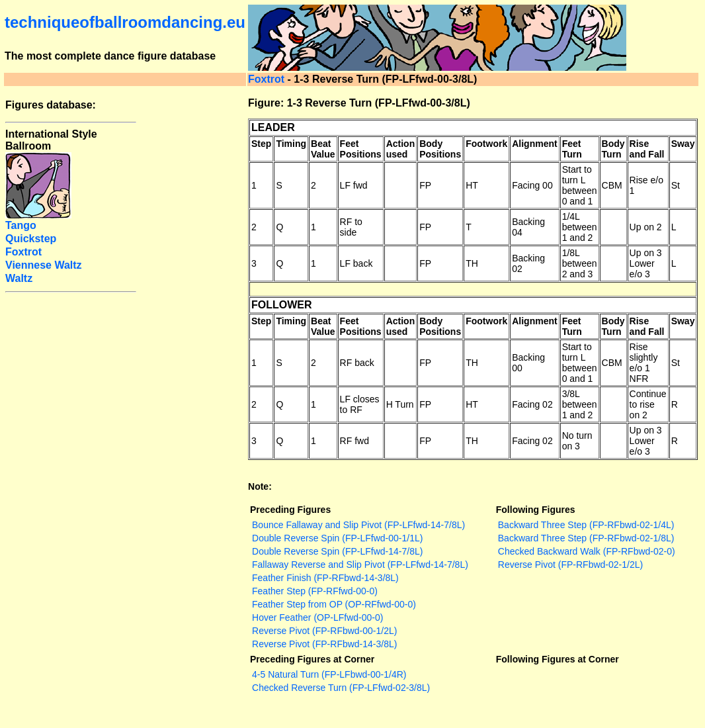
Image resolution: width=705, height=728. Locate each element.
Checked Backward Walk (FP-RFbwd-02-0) (587, 551)
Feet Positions (361, 149)
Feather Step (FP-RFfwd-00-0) (315, 591)
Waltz (19, 278)
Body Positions (440, 149)
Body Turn (613, 149)
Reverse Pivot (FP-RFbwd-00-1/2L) (324, 631)
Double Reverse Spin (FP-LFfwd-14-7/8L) (337, 551)
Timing (291, 144)
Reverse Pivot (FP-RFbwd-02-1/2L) (570, 565)
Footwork (486, 144)
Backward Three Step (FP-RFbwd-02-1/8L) (586, 538)
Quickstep (31, 239)
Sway (683, 144)
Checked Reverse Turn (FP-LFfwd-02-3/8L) (341, 688)
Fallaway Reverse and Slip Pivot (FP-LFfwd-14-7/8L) (360, 565)
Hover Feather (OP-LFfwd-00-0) (317, 617)
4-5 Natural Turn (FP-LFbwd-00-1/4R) (329, 674)
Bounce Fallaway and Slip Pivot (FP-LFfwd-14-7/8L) (358, 525)
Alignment (534, 144)
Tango (21, 225)
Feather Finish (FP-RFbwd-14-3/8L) (325, 578)
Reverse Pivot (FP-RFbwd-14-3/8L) (324, 644)
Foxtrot (266, 79)
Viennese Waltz (44, 265)
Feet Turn (572, 149)
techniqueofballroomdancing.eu (125, 22)
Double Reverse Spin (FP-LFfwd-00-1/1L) (337, 538)
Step (261, 144)
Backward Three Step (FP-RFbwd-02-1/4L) (586, 525)
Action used (401, 149)
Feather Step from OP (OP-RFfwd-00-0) (334, 604)
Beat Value (323, 149)
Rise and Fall (647, 149)
